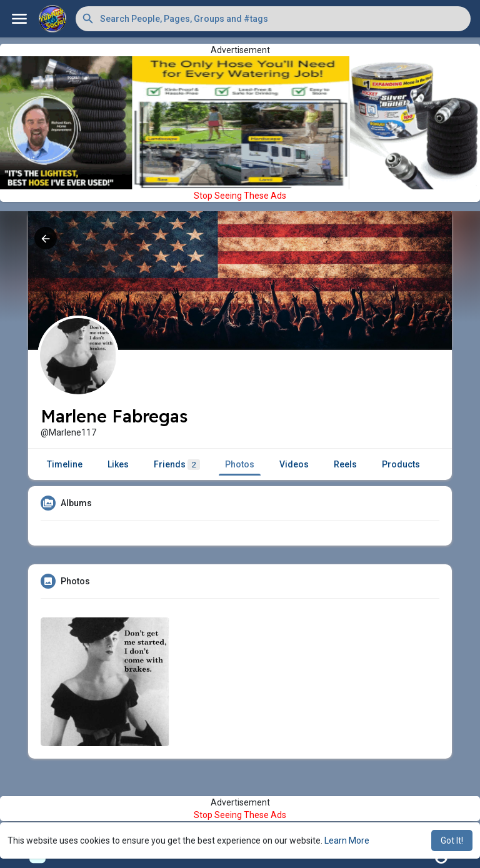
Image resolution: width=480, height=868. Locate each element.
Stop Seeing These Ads (240, 196)
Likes (118, 464)
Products (401, 464)
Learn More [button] (347, 841)
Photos (240, 464)
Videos (294, 464)
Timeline (65, 464)
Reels (345, 464)
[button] (273, 19)
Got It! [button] (452, 841)
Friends (177, 465)
